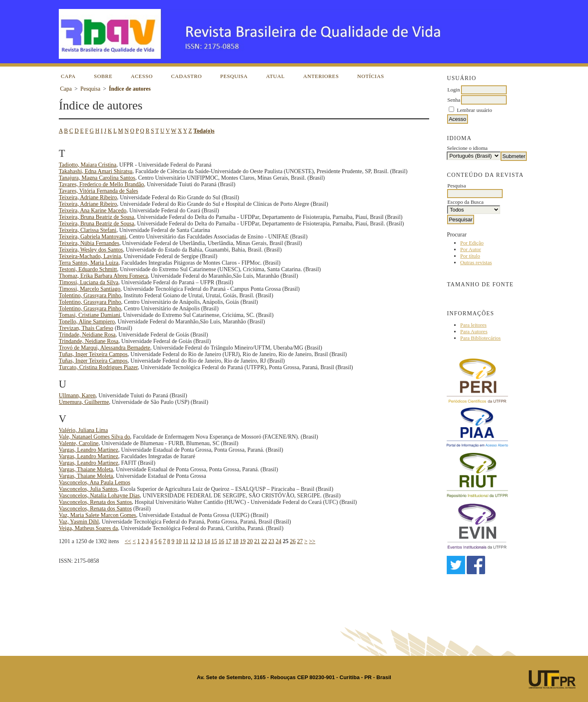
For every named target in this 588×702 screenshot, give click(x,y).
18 (236, 541)
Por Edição (472, 243)
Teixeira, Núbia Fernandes (89, 243)
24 (278, 541)
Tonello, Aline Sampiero (87, 322)
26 (293, 541)
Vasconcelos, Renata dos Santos (95, 502)
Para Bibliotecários (480, 338)
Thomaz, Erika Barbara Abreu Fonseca (103, 276)
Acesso (142, 76)
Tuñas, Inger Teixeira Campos (93, 354)
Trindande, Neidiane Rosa (89, 341)
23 (272, 541)
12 (193, 541)
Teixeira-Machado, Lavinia (90, 256)
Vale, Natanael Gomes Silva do (95, 437)
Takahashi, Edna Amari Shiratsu (96, 171)
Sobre (103, 76)
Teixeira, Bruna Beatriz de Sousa (96, 217)
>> (312, 541)
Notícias (371, 76)
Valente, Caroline (79, 443)
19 (243, 541)
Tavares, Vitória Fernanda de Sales (98, 191)
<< (128, 541)
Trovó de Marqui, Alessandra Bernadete (105, 348)
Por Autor (471, 249)
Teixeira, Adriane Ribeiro (88, 197)
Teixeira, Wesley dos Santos (91, 250)
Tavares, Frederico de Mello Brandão (101, 184)
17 (229, 541)
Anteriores (321, 76)
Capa (68, 76)
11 (186, 541)
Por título (470, 256)
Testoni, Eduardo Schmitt (88, 269)
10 (179, 541)
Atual (276, 76)
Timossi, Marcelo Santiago (90, 289)
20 (250, 541)
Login (453, 90)
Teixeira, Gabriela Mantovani (92, 237)
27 (300, 541)
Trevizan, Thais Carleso (86, 328)
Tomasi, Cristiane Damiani (89, 315)
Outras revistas (476, 262)
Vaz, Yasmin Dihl (79, 522)
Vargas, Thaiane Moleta (86, 469)
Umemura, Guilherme (84, 402)
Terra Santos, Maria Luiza (89, 263)
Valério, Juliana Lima (83, 430)
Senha (454, 100)
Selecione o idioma (467, 148)
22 (264, 541)
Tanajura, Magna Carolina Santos (97, 178)
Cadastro (186, 76)
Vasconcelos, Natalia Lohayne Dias (99, 496)
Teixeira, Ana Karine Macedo (92, 211)
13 (200, 541)
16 (221, 541)
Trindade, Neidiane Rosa (87, 335)
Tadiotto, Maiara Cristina (88, 165)
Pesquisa (234, 76)
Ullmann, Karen (77, 396)
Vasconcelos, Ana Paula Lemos (95, 482)
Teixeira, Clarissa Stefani (88, 230)
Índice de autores (130, 89)
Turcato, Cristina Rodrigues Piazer (98, 367)
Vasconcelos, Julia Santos (88, 489)
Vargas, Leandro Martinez (89, 450)
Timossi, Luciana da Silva (89, 282)
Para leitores (473, 325)
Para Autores (474, 331)
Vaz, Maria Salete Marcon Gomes (97, 515)
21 (257, 541)
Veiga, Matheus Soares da (88, 528)
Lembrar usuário (474, 110)
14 (207, 541)
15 (214, 541)
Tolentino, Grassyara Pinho (90, 295)
